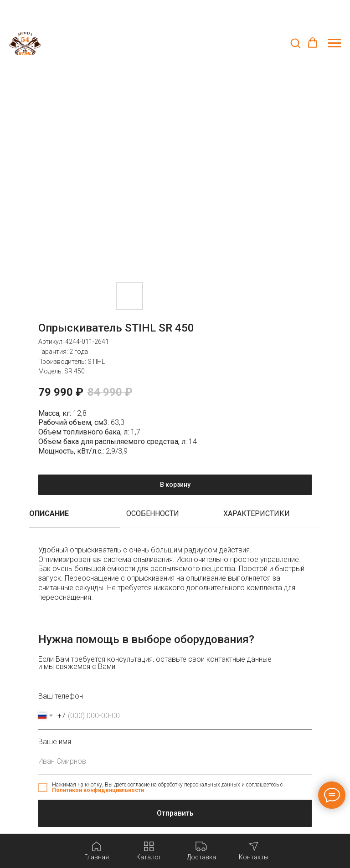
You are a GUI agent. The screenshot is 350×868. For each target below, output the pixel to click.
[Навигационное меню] (335, 43)
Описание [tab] (49, 513)
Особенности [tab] (153, 513)
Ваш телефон (61, 696)
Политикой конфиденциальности (98, 790)
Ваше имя (55, 742)
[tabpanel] (175, 579)
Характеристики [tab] (257, 513)
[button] (295, 43)
